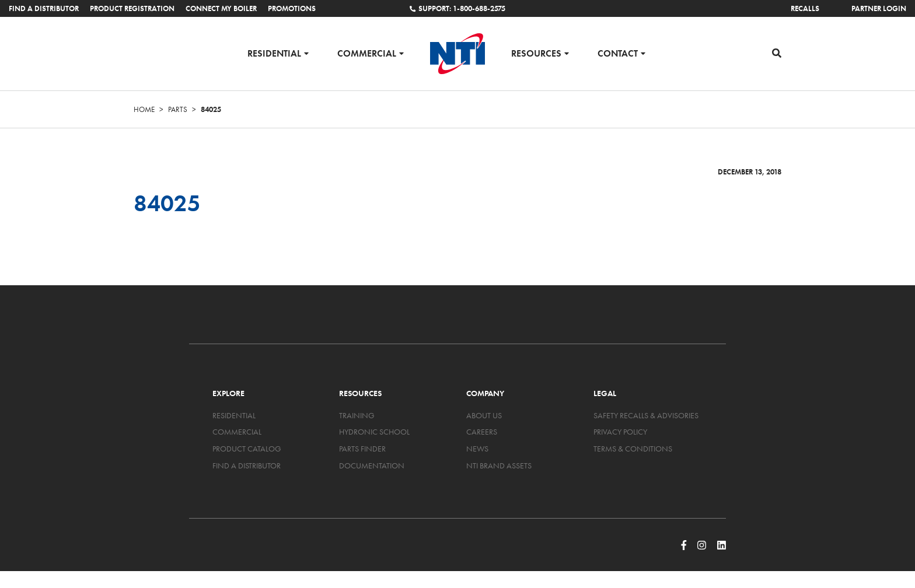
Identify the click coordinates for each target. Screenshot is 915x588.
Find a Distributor (44, 8)
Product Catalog (247, 449)
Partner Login (879, 8)
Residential (274, 53)
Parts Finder (362, 449)
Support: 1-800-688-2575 (457, 8)
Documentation (372, 466)
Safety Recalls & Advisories (646, 415)
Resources (536, 53)
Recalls (805, 8)
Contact (618, 53)
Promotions (292, 8)
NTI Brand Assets (499, 466)
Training (357, 415)
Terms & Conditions (633, 449)
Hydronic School (374, 432)
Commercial (367, 53)
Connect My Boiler (221, 8)
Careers (482, 432)
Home (144, 109)
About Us (484, 415)
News (477, 449)
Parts (178, 109)
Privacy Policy (620, 432)
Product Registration (132, 8)
